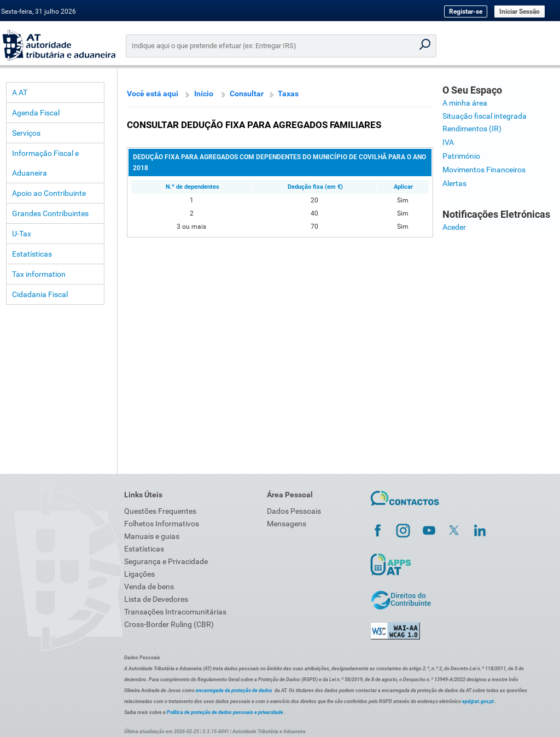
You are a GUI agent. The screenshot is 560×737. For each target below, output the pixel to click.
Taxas (288, 94)
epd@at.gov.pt (478, 701)
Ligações (139, 574)
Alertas (454, 183)
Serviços (26, 133)
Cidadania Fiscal (40, 294)
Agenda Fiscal (36, 113)
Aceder (454, 227)
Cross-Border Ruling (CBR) (169, 624)
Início (204, 94)
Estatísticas (32, 254)
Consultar (247, 94)
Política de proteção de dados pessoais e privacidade (225, 712)
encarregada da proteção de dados (234, 690)
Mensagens (287, 524)
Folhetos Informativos (162, 524)
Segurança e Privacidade (166, 561)
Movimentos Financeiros (484, 170)
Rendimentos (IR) (472, 129)
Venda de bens (149, 587)
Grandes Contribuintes (50, 213)
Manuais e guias (152, 536)
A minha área (465, 103)
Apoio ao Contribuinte (49, 193)
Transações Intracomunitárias (175, 612)
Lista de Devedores (156, 599)
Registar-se (466, 11)
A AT (20, 92)
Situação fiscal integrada (485, 116)
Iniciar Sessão (520, 11)
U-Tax (22, 234)
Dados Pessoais (294, 511)
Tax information (39, 274)
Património (461, 156)
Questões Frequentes (160, 511)
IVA (448, 142)
